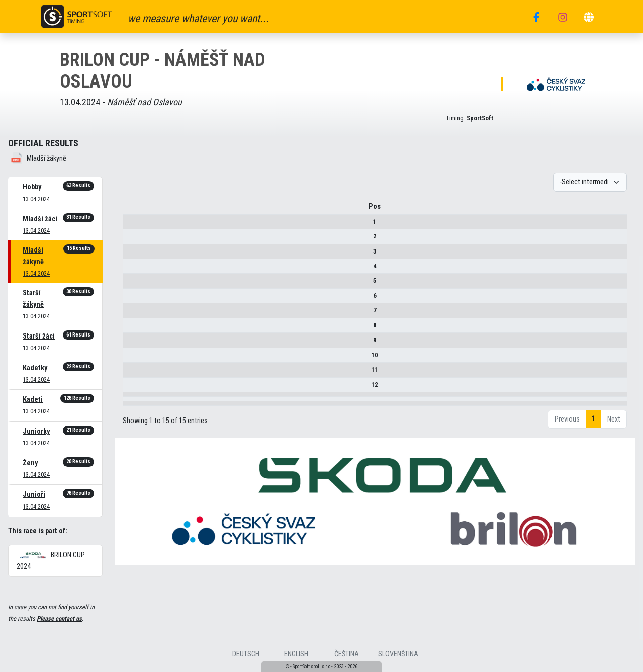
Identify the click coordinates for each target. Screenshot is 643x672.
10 (133, 358)
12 (133, 388)
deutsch (246, 654)
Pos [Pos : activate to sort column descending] (133, 210)
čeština (347, 654)
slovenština (398, 654)
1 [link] (593, 453)
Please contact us (59, 618)
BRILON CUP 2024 (51, 561)
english (296, 654)
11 (133, 373)
